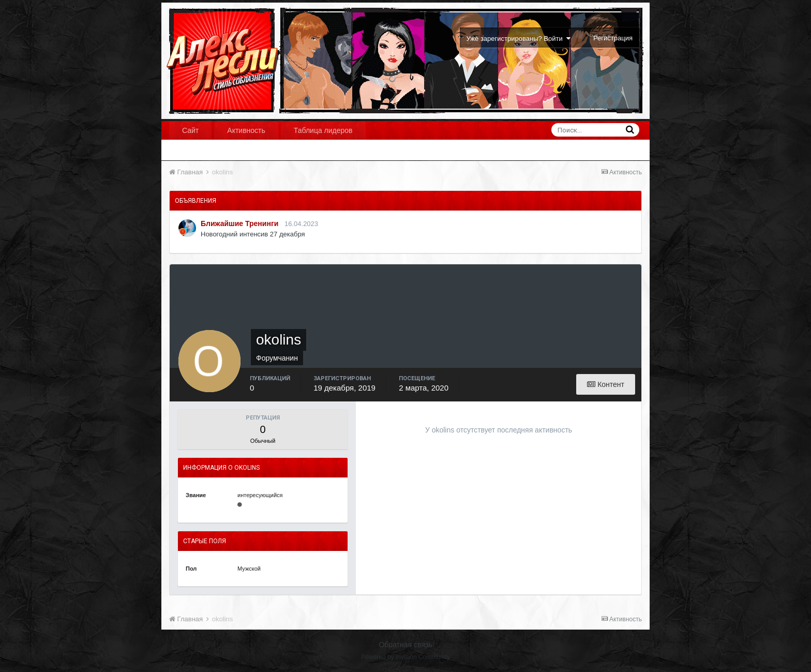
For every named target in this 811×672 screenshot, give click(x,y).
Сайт (190, 130)
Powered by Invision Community (405, 657)
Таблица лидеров (323, 130)
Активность (246, 130)
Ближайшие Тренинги (239, 223)
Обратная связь (405, 645)
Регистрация (613, 38)
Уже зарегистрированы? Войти (519, 39)
